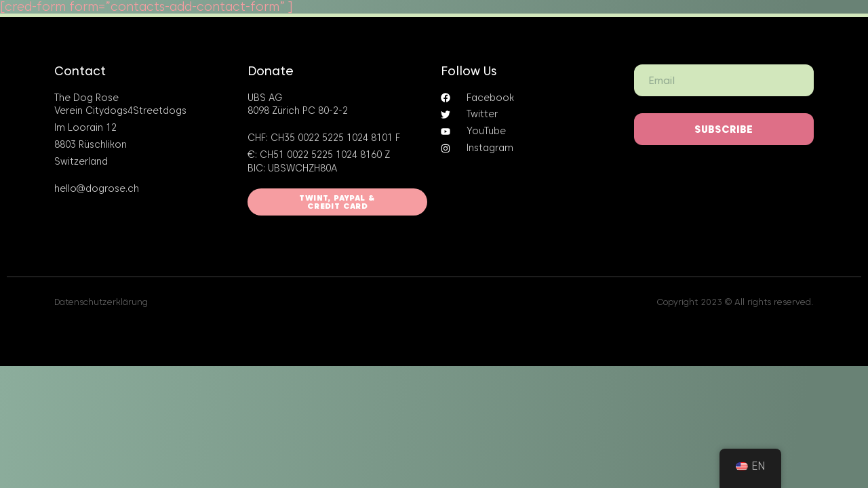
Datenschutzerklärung (101, 302)
